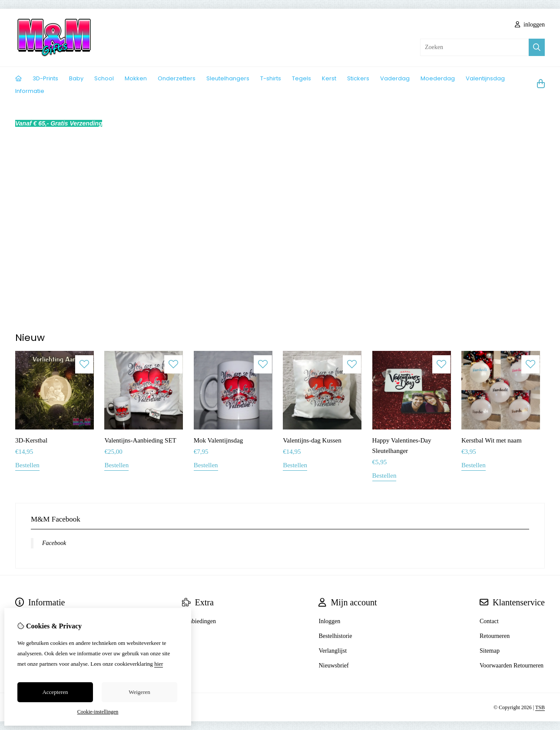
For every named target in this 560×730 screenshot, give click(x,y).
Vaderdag (395, 78)
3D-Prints (45, 78)
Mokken (136, 78)
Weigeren (139, 692)
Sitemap (490, 651)
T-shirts (271, 78)
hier (159, 664)
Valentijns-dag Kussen (312, 440)
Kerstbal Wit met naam (492, 440)
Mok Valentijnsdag (218, 440)
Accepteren (55, 692)
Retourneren (495, 636)
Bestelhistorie (335, 636)
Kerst (329, 78)
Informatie (30, 91)
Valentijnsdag (485, 78)
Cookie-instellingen (98, 712)
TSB (540, 707)
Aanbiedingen (199, 621)
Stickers (358, 78)
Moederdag (438, 78)
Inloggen (329, 621)
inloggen (530, 25)
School (104, 78)
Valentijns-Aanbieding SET (140, 440)
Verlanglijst (333, 651)
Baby (76, 78)
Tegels (302, 78)
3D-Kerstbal (31, 440)
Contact (489, 621)
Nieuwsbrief (333, 666)
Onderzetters (177, 78)
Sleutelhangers (228, 78)
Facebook (54, 543)
